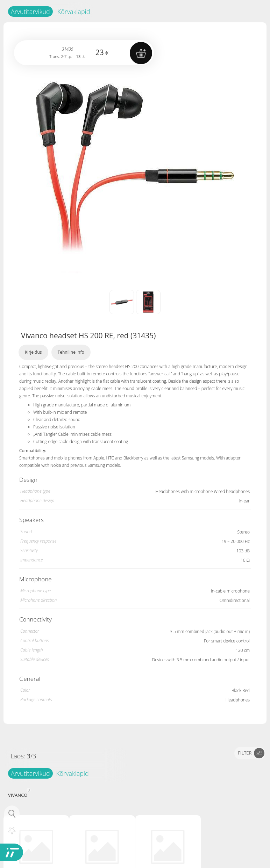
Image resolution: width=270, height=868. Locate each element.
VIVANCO (19, 794)
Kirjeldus (33, 352)
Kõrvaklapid (74, 12)
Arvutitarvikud (30, 12)
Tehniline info (71, 352)
